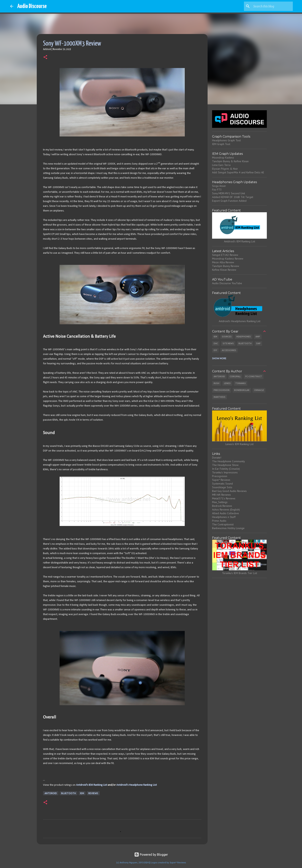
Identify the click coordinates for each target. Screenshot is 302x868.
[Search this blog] (272, 6)
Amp (258, 337)
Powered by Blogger (151, 855)
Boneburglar (242, 390)
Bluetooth (69, 793)
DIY (215, 350)
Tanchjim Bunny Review (226, 266)
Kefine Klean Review (224, 270)
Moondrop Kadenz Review (228, 259)
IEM (82, 793)
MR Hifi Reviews (221, 495)
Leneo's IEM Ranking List (239, 444)
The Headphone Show (225, 465)
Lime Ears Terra (221, 165)
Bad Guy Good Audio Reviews (229, 491)
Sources (227, 337)
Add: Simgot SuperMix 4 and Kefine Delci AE (238, 172)
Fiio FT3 (217, 190)
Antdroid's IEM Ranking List (92, 785)
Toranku (241, 383)
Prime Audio (219, 521)
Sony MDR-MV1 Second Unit (229, 193)
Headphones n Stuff (224, 517)
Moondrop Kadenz (223, 158)
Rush (216, 383)
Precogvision (222, 390)
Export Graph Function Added (229, 201)
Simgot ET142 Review (225, 255)
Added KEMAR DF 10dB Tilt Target (233, 197)
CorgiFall (235, 376)
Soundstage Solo (222, 487)
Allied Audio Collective (225, 513)
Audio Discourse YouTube (227, 283)
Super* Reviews (221, 480)
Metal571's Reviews (224, 498)
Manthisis (220, 397)
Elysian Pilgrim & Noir (225, 169)
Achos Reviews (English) (226, 510)
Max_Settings (220, 502)
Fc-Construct (254, 376)
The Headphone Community (229, 461)
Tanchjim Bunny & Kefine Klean (230, 161)
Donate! (217, 458)
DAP (258, 343)
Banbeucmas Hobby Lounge (228, 528)
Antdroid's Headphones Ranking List (240, 321)
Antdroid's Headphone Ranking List (137, 785)
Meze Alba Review (223, 262)
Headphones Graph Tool (226, 140)
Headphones (244, 337)
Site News (228, 343)
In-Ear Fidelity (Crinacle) (226, 469)
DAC (216, 343)
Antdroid (51, 793)
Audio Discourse (32, 6)
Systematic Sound (222, 484)
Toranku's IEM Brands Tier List (240, 573)
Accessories (229, 350)
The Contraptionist (223, 524)
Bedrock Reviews (222, 506)
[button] (45, 57)
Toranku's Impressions (225, 472)
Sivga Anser (219, 186)
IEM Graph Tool (221, 144)
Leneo (227, 383)
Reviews (93, 793)
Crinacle (259, 390)
